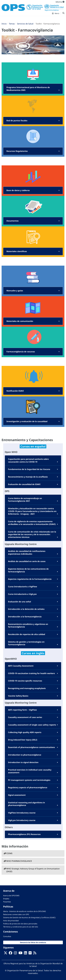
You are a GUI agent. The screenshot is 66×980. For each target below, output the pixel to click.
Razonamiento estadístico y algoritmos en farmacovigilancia (28, 625)
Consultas (7, 936)
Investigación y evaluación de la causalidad (27, 421)
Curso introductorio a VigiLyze (22, 594)
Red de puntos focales (17, 121)
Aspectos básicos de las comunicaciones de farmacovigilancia (28, 570)
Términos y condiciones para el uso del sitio (21, 927)
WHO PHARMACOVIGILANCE (19, 861)
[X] (6, 953)
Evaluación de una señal (19, 602)
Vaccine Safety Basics (18, 696)
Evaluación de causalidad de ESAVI (24, 484)
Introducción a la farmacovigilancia (25, 617)
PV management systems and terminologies (29, 780)
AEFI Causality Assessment (21, 666)
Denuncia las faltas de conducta (33, 942)
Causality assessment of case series (25, 717)
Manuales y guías (15, 291)
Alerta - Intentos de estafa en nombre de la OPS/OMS (25, 911)
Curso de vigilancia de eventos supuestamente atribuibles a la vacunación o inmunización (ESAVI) (32, 523)
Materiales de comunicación (20, 321)
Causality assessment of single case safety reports (32, 725)
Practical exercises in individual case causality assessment (30, 771)
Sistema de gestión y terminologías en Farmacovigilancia (26, 643)
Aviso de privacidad (11, 921)
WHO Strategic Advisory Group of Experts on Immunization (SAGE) (33, 870)
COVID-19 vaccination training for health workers (31, 673)
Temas (12, 24)
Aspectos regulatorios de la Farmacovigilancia (30, 579)
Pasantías (7, 902)
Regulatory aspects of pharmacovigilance (28, 787)
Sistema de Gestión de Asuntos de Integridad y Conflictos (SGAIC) (29, 918)
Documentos (13, 221)
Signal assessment (17, 795)
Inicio (4, 24)
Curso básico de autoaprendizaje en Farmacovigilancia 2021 (25, 500)
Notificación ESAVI (15, 391)
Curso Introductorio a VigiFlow (23, 587)
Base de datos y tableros (18, 190)
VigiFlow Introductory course (22, 813)
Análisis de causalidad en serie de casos (27, 561)
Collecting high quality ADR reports (25, 732)
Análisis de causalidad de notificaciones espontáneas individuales (27, 552)
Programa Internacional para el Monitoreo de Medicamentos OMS (28, 89)
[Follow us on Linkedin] (25, 953)
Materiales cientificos (17, 251)
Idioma (60, 2)
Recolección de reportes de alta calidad (27, 634)
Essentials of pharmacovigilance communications (31, 747)
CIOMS (9, 853)
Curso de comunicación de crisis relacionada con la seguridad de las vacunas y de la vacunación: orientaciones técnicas (32, 534)
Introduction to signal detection (23, 762)
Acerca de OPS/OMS (11, 896)
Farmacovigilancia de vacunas (21, 352)
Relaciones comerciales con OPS (16, 914)
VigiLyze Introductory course (22, 820)
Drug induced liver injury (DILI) (23, 740)
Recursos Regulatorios (17, 151)
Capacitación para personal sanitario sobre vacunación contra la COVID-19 (28, 460)
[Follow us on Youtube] (20, 953)
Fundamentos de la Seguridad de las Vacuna (29, 469)
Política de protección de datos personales (20, 924)
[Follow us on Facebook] (10, 953)
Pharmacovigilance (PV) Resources (24, 834)
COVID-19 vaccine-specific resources (25, 681)
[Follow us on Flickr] (30, 953)
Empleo (6, 899)
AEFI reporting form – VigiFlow (22, 710)
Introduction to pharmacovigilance (25, 755)
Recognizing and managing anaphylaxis (27, 688)
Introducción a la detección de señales (26, 609)
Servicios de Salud (25, 24)
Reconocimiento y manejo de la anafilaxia (28, 477)
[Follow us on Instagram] (15, 953)
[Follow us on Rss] (35, 953)
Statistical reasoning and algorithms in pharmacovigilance (26, 804)
